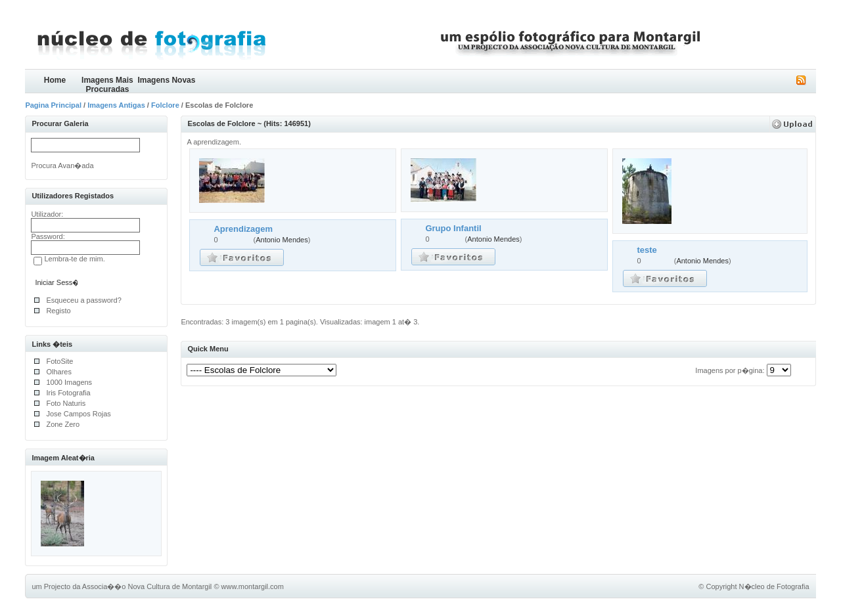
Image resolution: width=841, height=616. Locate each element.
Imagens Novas (166, 80)
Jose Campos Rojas (78, 414)
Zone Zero (63, 424)
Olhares (59, 372)
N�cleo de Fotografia (774, 586)
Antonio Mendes (282, 240)
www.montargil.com (253, 586)
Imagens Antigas (116, 105)
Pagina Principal (53, 105)
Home (55, 80)
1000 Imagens (69, 382)
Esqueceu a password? (83, 300)
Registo (58, 311)
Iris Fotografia (68, 393)
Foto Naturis (66, 403)
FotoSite (59, 361)
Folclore (165, 105)
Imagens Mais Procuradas (107, 84)
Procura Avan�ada (62, 165)
